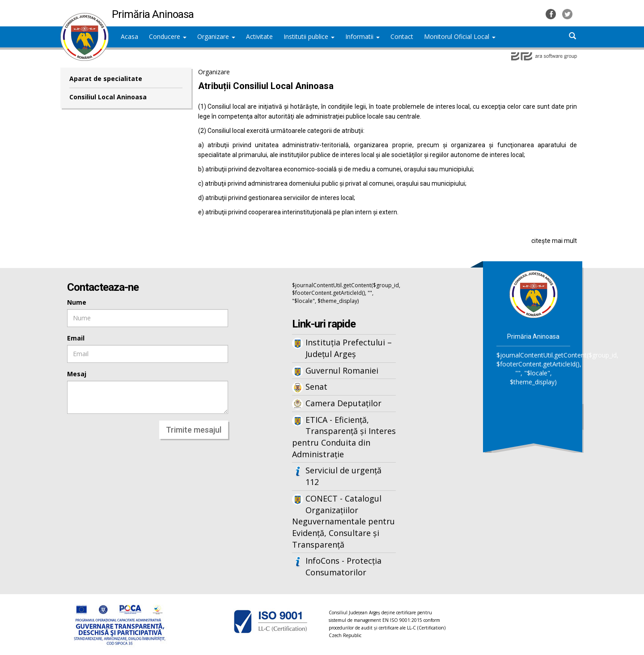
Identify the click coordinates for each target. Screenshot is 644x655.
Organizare (216, 36)
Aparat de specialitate (106, 79)
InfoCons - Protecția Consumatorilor (343, 566)
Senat (316, 387)
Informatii (362, 36)
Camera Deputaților (343, 403)
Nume (77, 302)
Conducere (168, 36)
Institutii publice (309, 36)
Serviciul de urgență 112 (343, 476)
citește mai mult (554, 241)
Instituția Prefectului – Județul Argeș (349, 348)
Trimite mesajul (194, 430)
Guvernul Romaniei (342, 370)
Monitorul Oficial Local (460, 36)
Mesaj (77, 374)
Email (76, 338)
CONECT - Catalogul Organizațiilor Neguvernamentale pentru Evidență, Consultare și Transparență (343, 521)
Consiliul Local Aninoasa (108, 97)
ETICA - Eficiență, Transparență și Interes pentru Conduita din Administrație (344, 437)
